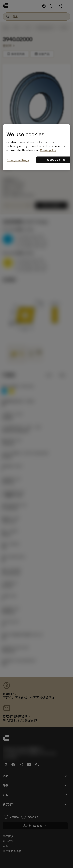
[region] (36, 147)
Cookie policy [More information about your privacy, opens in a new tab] (48, 150)
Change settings (18, 160)
